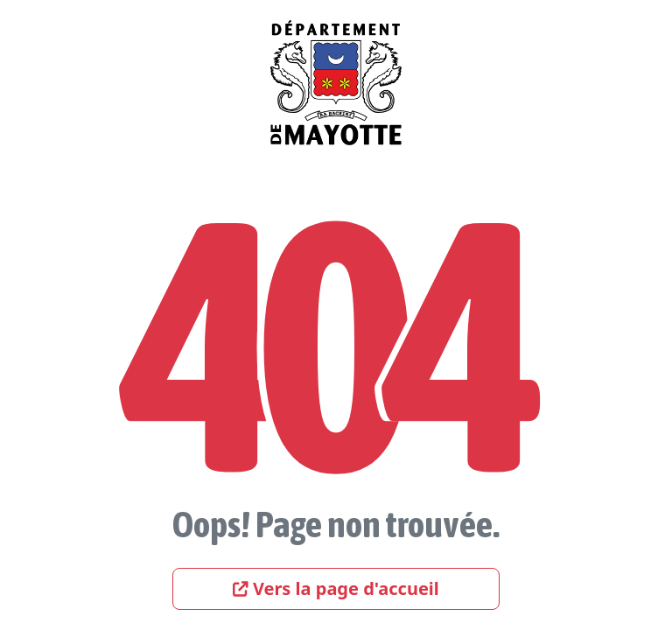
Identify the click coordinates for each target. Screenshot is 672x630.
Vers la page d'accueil (336, 588)
